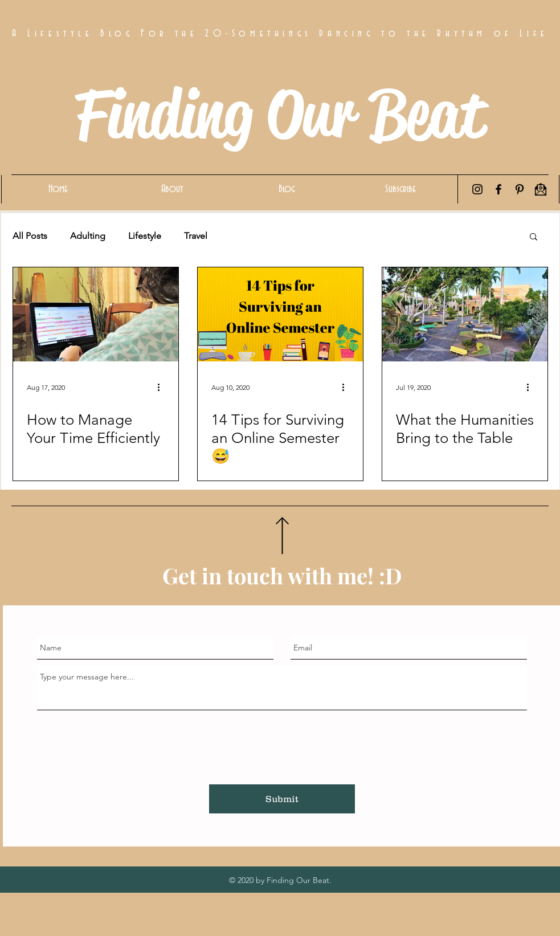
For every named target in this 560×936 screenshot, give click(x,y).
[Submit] (282, 799)
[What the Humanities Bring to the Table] (465, 314)
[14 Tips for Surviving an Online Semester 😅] (280, 314)
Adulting (88, 236)
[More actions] (163, 387)
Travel (196, 236)
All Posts (30, 236)
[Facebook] (498, 189)
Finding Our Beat (280, 114)
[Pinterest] (520, 189)
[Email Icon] (541, 189)
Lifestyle (145, 236)
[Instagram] (477, 189)
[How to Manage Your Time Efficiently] (96, 314)
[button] (534, 237)
